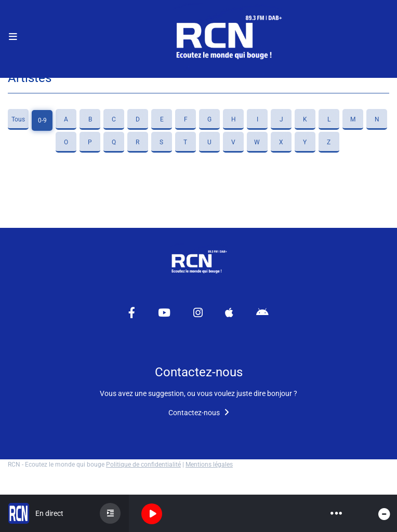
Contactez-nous (199, 413)
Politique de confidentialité (143, 465)
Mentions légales (209, 465)
